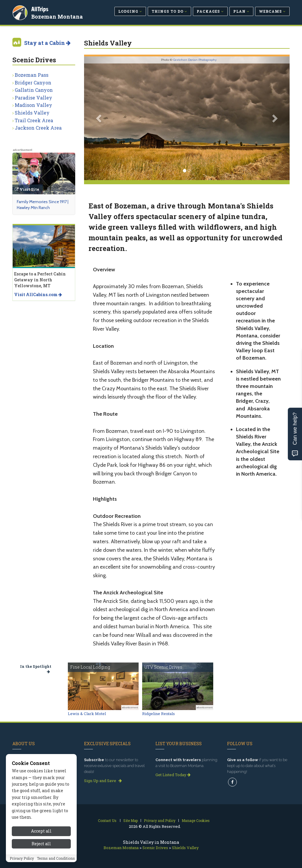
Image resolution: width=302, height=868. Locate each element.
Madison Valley (33, 105)
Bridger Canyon (33, 83)
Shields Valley (32, 113)
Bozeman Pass (32, 75)
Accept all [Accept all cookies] (41, 831)
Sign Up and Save (103, 781)
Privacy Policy (22, 858)
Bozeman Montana (58, 16)
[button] (100, 118)
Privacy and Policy (160, 820)
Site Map (131, 820)
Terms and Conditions (56, 858)
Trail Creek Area (34, 120)
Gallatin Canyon (34, 90)
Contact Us (107, 820)
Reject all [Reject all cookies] (41, 844)
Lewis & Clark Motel (87, 714)
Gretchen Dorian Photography (195, 60)
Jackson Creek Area (38, 128)
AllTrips (40, 8)
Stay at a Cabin (47, 43)
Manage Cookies (196, 820)
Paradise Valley (33, 98)
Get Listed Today (173, 775)
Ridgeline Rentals (159, 714)
